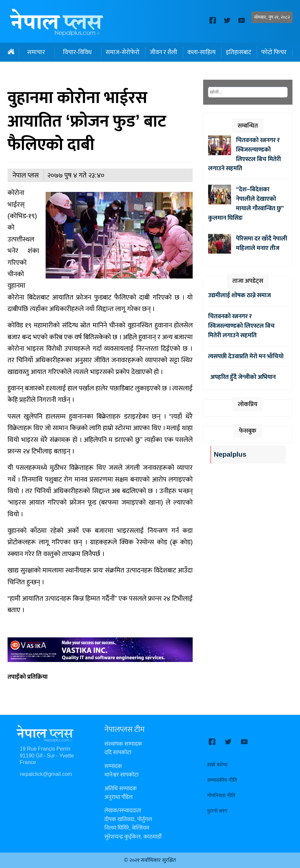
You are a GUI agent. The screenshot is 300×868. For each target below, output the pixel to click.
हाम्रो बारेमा (217, 765)
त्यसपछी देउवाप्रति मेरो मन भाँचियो (246, 356)
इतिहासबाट (238, 52)
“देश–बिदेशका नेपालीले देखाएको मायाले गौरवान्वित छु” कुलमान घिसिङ (246, 203)
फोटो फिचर (274, 52)
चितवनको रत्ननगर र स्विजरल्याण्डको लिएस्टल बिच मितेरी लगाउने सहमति (245, 154)
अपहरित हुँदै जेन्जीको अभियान (242, 377)
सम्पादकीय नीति (222, 780)
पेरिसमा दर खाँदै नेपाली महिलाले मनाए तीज (262, 243)
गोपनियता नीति (221, 796)
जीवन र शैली (163, 52)
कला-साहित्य (202, 52)
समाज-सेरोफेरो (122, 52)
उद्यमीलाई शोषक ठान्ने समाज (239, 295)
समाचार (36, 52)
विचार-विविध (77, 52)
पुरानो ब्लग (217, 811)
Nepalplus (230, 455)
